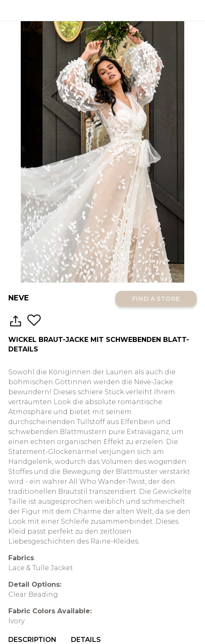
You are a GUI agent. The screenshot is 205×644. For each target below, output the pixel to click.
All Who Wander (102, 10)
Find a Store (156, 299)
